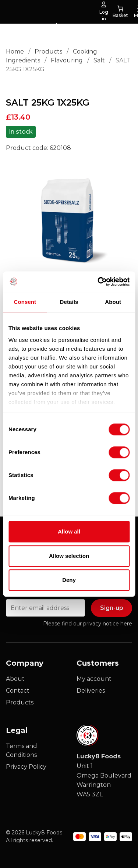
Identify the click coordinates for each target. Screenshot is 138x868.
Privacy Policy (26, 767)
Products (48, 52)
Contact (18, 691)
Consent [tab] (25, 302)
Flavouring (67, 60)
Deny (69, 580)
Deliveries (91, 691)
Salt (99, 60)
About (15, 679)
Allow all (69, 531)
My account (94, 679)
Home (15, 52)
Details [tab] (69, 302)
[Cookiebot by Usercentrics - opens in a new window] (98, 282)
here (126, 624)
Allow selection (69, 556)
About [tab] (113, 302)
